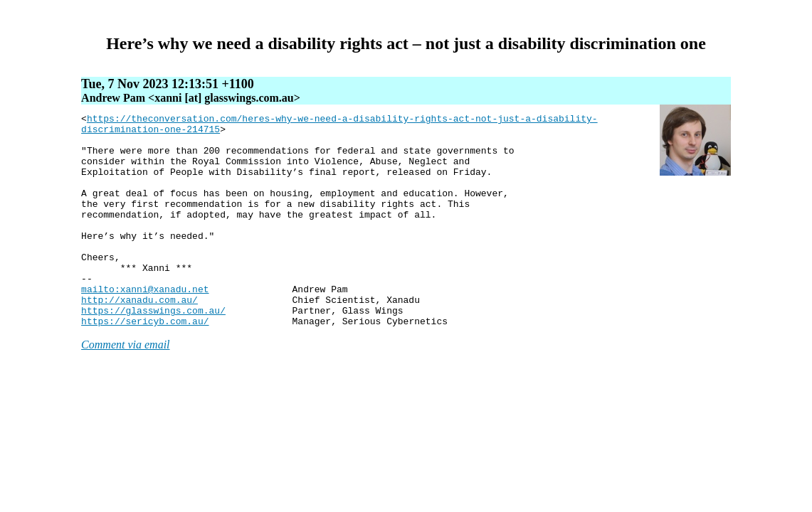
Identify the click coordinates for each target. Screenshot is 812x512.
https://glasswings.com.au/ (153, 351)
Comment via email (125, 387)
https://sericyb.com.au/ (145, 363)
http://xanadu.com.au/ (139, 338)
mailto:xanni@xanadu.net (145, 325)
